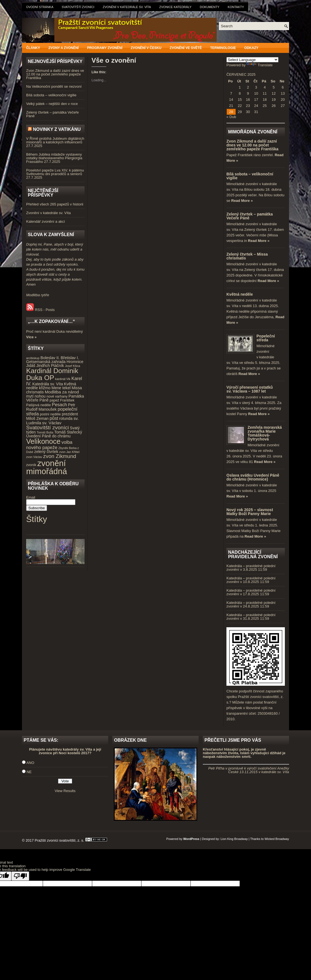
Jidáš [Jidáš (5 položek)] (31, 366)
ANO (30, 763)
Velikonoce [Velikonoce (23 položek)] (43, 441)
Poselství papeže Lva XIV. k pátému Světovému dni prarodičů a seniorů (55, 172)
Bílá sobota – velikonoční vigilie (51, 95)
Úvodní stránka (40, 7)
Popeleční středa (266, 338)
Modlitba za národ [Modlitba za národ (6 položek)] (62, 392)
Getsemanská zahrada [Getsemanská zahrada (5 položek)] (46, 362)
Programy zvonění (105, 48)
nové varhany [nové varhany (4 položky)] (57, 396)
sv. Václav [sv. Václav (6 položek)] (52, 423)
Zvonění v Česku (146, 48)
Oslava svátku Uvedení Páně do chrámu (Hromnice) (253, 477)
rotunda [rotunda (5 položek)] (66, 418)
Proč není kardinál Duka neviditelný (55, 331)
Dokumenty (209, 7)
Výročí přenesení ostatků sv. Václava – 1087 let (250, 389)
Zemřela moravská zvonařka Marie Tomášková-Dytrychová (265, 433)
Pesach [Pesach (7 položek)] (59, 405)
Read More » (242, 201)
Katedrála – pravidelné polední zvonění (251, 568)
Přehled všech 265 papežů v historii (55, 204)
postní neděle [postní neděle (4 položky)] (50, 414)
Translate (260, 65)
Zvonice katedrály (176, 7)
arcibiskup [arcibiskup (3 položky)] (33, 358)
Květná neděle (240, 294)
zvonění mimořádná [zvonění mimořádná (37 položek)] (47, 467)
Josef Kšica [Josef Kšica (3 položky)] (73, 366)
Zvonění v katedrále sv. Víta (127, 7)
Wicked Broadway (277, 839)
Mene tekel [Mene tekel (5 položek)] (61, 388)
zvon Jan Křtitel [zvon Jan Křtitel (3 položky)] (69, 452)
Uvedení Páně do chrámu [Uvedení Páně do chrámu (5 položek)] (48, 436)
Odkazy (251, 48)
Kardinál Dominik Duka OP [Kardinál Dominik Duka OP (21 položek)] (52, 374)
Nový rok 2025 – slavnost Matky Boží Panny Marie (250, 512)
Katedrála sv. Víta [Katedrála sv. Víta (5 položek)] (48, 384)
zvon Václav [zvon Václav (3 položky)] (34, 457)
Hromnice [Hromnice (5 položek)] (75, 362)
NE (29, 772)
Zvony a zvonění (64, 48)
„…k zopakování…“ (51, 321)
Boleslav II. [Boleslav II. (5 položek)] (50, 358)
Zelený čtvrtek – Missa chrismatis (247, 256)
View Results (65, 791)
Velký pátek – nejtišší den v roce (52, 104)
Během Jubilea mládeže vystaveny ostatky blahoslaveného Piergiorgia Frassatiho (54, 158)
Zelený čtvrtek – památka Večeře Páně (52, 114)
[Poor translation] (20, 876)
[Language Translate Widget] (252, 60)
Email (31, 497)
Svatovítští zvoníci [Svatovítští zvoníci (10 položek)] (47, 427)
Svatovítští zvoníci (78, 7)
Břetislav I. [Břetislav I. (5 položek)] (70, 358)
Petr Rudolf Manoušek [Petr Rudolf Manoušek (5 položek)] (51, 407)
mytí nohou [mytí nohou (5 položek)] (36, 396)
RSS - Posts (40, 310)
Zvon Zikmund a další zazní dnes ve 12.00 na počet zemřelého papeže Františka (55, 74)
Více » (31, 337)
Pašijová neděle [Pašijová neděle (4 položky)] (39, 405)
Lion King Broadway (234, 839)
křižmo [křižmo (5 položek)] (45, 388)
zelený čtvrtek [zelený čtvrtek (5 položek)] (46, 452)
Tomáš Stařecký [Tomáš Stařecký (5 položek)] (68, 432)
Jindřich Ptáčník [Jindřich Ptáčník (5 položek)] (50, 366)
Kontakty (236, 7)
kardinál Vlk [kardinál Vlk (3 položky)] (63, 379)
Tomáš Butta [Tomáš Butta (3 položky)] (45, 432)
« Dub (231, 117)
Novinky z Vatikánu (57, 129)
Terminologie (223, 48)
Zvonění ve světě (186, 48)
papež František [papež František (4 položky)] (62, 400)
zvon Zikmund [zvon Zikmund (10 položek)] (60, 456)
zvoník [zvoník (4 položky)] (31, 465)
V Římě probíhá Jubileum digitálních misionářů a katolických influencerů (55, 140)
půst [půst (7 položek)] (54, 418)
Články (33, 48)
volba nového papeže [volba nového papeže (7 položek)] (49, 445)
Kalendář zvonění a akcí (45, 221)
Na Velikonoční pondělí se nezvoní (54, 86)
